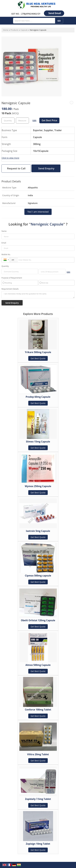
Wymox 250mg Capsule (38, 486)
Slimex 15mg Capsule (38, 442)
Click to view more (10, 158)
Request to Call (16, 168)
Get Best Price (49, 120)
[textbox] (22, 121)
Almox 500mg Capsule (38, 665)
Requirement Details (10, 289)
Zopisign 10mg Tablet (38, 844)
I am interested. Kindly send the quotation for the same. (38, 295)
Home (6, 30)
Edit (34, 120)
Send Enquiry (46, 168)
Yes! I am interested (38, 212)
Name (4, 231)
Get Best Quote (38, 358)
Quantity (5, 266)
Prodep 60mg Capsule (38, 397)
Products (14, 30)
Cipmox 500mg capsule (38, 576)
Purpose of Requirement (12, 278)
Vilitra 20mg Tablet (38, 754)
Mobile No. (6, 254)
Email (4, 243)
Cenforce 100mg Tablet (38, 710)
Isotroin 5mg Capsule (38, 531)
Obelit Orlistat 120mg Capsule (38, 620)
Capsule (24, 30)
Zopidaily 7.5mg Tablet (38, 799)
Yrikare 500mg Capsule (38, 352)
